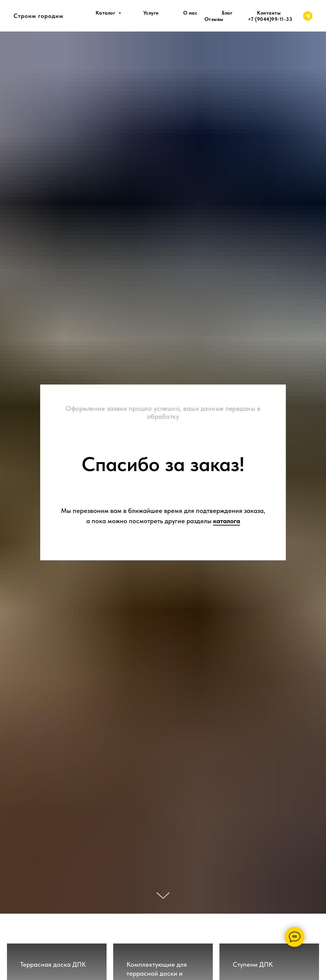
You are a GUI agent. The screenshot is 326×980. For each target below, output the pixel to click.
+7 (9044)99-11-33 (270, 19)
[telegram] (308, 16)
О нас (190, 13)
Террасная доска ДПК (53, 964)
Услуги (151, 13)
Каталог (106, 13)
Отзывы (214, 19)
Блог (227, 13)
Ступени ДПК (253, 964)
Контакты (269, 13)
